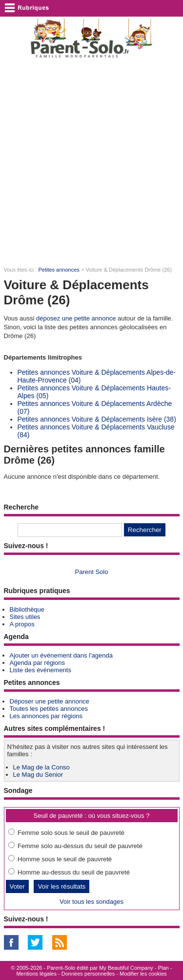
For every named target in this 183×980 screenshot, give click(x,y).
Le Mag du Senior (38, 775)
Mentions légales (36, 974)
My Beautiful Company (126, 968)
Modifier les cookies (143, 974)
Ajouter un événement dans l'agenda (61, 655)
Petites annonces (59, 270)
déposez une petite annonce (76, 318)
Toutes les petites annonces (49, 709)
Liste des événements (41, 670)
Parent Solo (92, 572)
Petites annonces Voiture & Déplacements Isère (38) (97, 419)
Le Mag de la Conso (41, 767)
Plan (163, 968)
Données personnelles (88, 974)
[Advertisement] (91, 163)
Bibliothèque (27, 609)
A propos (22, 624)
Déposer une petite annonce (50, 701)
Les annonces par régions (46, 716)
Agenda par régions (37, 663)
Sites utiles (25, 617)
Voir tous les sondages (91, 902)
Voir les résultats (61, 886)
